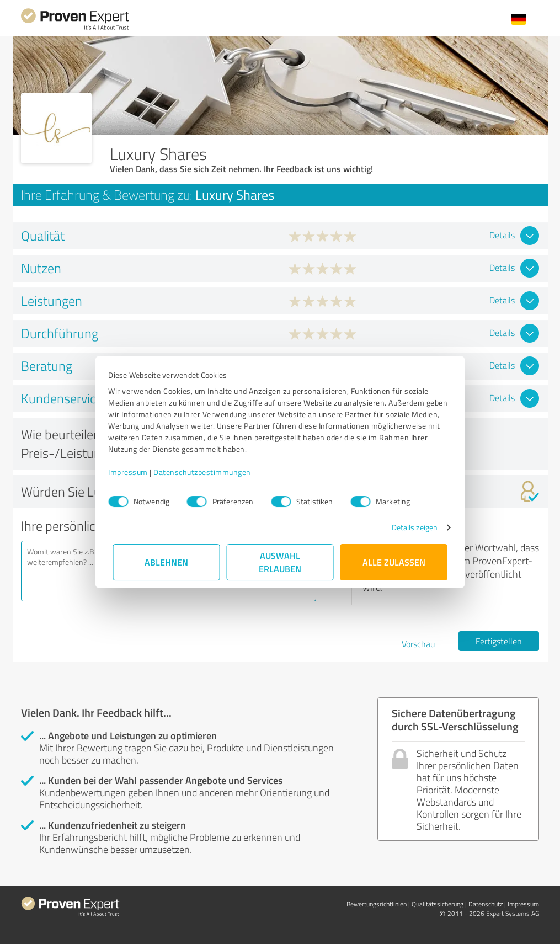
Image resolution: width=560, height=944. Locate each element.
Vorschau (418, 644)
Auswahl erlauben (280, 562)
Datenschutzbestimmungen (207, 472)
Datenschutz (486, 904)
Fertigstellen (499, 641)
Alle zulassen (394, 562)
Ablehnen (166, 562)
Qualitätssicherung (438, 904)
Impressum (133, 472)
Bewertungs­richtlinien (377, 904)
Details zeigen (410, 527)
